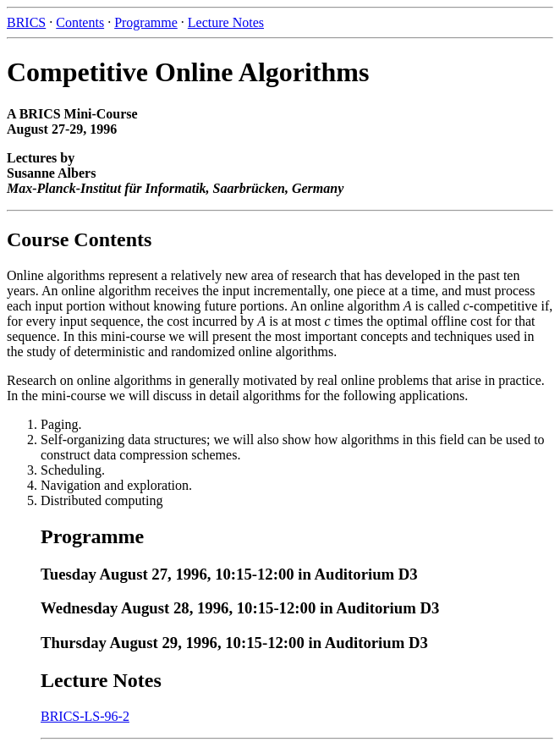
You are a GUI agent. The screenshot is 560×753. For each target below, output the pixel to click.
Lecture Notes (226, 22)
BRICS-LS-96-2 (85, 716)
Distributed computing (102, 500)
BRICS (26, 22)
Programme (146, 22)
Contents (80, 22)
